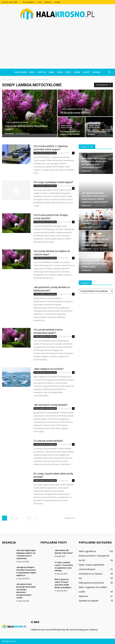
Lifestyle (42, 72)
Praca (60, 72)
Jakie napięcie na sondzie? (49, 369)
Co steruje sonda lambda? (48, 441)
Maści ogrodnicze (87, 551)
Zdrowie (96, 72)
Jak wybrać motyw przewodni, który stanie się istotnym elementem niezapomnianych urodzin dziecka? (95, 204)
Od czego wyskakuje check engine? (53, 182)
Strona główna (28, 2)
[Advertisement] (57, 46)
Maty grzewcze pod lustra (91, 583)
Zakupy (86, 72)
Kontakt (57, 2)
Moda (52, 72)
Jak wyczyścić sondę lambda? (51, 405)
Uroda (77, 72)
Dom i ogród (21, 72)
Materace (83, 596)
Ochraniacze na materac (91, 574)
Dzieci (32, 72)
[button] (109, 72)
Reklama (48, 2)
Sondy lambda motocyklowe (17, 122)
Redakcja (9, 133)
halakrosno (86, 171)
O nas (39, 2)
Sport (68, 72)
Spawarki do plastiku (89, 601)
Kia (80, 578)
